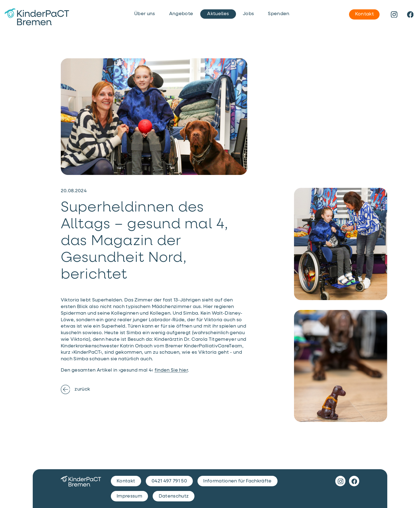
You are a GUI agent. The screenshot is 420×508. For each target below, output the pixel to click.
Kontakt (364, 14)
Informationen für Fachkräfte (238, 481)
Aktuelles (218, 14)
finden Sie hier (171, 370)
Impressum (129, 496)
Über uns (145, 14)
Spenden (279, 14)
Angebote (181, 14)
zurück (76, 389)
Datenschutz (174, 496)
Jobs (248, 14)
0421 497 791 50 (169, 481)
